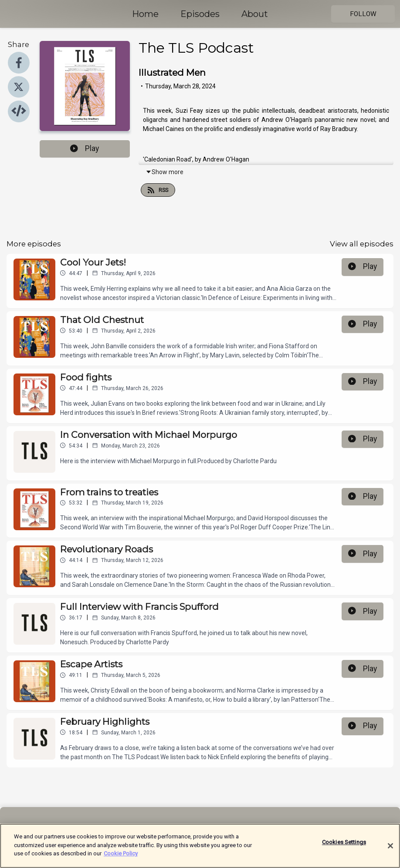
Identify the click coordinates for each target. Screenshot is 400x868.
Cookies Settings (344, 846)
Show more (164, 172)
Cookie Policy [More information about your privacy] (121, 857)
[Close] (390, 849)
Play (85, 148)
